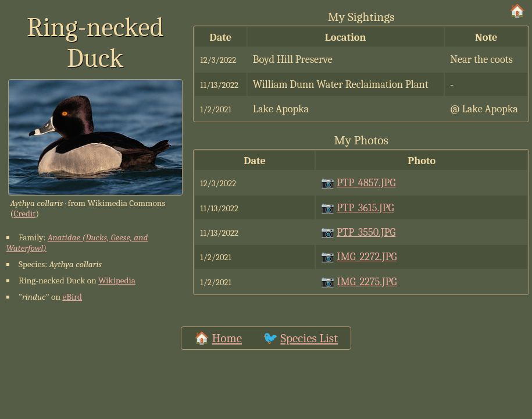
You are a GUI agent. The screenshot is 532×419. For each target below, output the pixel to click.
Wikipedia (117, 280)
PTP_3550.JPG (366, 232)
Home (227, 338)
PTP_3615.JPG (365, 208)
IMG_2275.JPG (367, 282)
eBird (72, 297)
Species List (309, 338)
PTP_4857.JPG (366, 183)
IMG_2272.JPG (367, 257)
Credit (24, 214)
